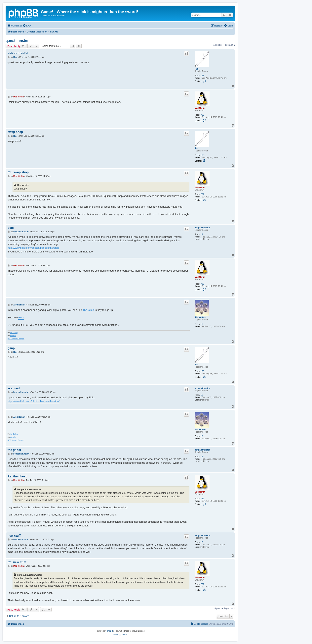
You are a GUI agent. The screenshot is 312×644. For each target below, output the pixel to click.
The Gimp (88, 310)
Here (21, 318)
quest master (17, 40)
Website (13, 336)
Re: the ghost (17, 476)
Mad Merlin (200, 108)
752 (202, 115)
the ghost (14, 450)
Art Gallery (14, 333)
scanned (14, 388)
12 (202, 234)
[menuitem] (27, 26)
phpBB (110, 631)
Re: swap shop (18, 172)
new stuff (14, 536)
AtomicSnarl (200, 317)
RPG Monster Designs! (16, 339)
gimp (11, 348)
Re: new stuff (17, 562)
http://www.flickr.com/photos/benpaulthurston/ (34, 248)
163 (202, 76)
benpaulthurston (202, 228)
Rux (196, 69)
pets (11, 228)
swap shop (15, 132)
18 (202, 324)
